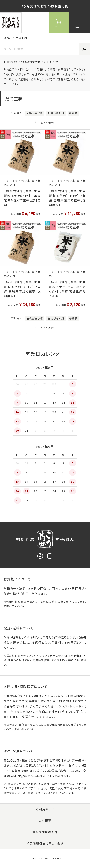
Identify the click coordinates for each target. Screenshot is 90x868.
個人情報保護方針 (45, 832)
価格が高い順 (56, 113)
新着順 (73, 113)
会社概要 (45, 821)
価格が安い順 (35, 113)
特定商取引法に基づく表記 (45, 843)
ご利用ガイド (45, 809)
